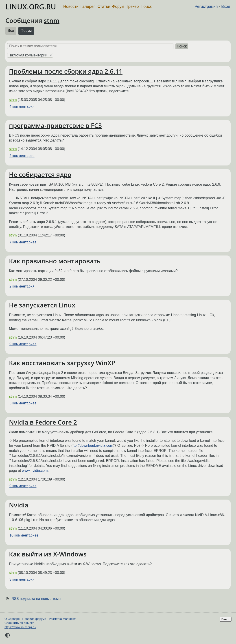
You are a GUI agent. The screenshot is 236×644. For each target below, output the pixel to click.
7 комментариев (23, 242)
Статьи (104, 6)
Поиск (146, 6)
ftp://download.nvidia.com (93, 445)
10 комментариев (24, 535)
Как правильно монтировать (55, 261)
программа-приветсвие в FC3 (55, 125)
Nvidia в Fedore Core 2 (43, 422)
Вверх (226, 619)
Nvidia (19, 505)
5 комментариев (23, 403)
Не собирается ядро (40, 174)
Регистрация (206, 6)
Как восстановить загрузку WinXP (62, 363)
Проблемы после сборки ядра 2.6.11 (66, 71)
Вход (226, 6)
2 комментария (22, 156)
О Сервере (12, 619)
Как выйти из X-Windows (48, 554)
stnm (52, 20)
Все (11, 31)
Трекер (132, 6)
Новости (71, 6)
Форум (118, 6)
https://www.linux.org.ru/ (20, 627)
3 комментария (22, 579)
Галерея (88, 6)
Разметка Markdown (63, 619)
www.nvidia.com (35, 471)
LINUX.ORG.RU (31, 7)
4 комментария (22, 106)
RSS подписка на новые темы (36, 599)
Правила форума (34, 619)
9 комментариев (23, 344)
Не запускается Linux (42, 305)
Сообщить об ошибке (19, 623)
